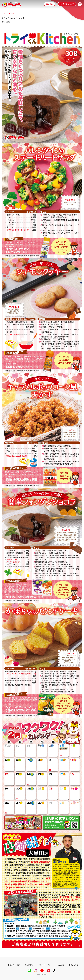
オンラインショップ (66, 4)
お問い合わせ (74, 965)
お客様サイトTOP (14, 965)
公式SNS (61, 965)
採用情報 (49, 4)
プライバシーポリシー (46, 965)
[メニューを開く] (80, 4)
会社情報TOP (29, 965)
